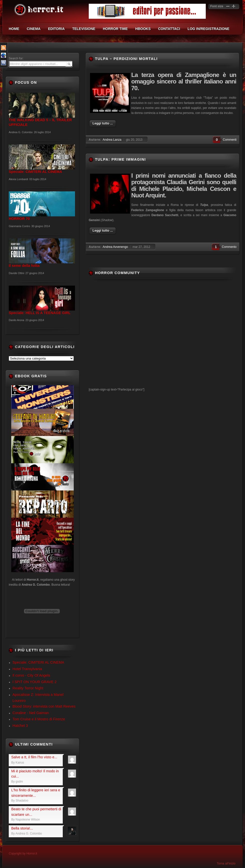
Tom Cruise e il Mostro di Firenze (39, 719)
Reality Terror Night (28, 688)
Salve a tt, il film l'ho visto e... (34, 757)
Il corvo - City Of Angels (31, 675)
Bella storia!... (22, 828)
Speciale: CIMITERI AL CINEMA (38, 662)
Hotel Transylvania (27, 669)
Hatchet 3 (20, 726)
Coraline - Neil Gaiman (31, 713)
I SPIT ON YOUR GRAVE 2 (34, 682)
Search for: (16, 58)
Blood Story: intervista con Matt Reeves (44, 706)
